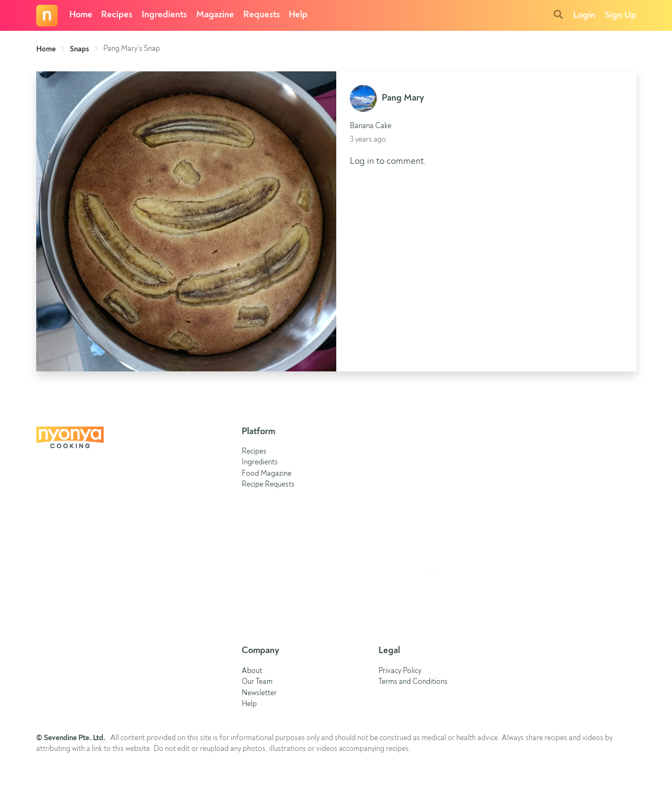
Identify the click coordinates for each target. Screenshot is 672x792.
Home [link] (46, 49)
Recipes (117, 15)
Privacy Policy (400, 671)
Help (298, 15)
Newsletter (259, 693)
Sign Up (620, 15)
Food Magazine (267, 474)
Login (584, 15)
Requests (262, 15)
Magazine (215, 15)
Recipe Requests (268, 485)
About (252, 671)
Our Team (257, 682)
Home (81, 15)
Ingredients (164, 15)
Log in (362, 161)
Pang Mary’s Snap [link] (132, 49)
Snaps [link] (79, 49)
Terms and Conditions (413, 682)
